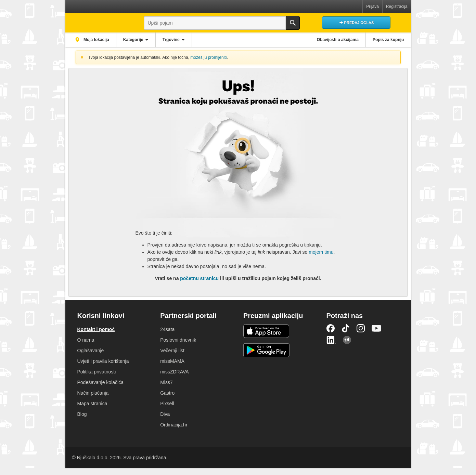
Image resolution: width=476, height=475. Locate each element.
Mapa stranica (92, 404)
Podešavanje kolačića (100, 382)
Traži (293, 23)
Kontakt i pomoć (96, 329)
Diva (165, 414)
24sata (167, 329)
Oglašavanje (91, 351)
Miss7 (166, 382)
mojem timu (321, 252)
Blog (82, 414)
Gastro (167, 393)
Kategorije (134, 40)
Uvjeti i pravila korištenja (103, 361)
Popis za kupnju (388, 40)
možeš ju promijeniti (208, 57)
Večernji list (172, 351)
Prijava (372, 6)
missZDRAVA (174, 372)
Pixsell (167, 404)
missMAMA (172, 361)
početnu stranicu (199, 278)
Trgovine (172, 40)
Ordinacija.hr (174, 425)
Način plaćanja (93, 393)
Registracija (397, 6)
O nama (86, 340)
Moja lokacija (96, 40)
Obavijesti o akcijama (337, 40)
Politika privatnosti (97, 372)
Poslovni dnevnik (178, 340)
